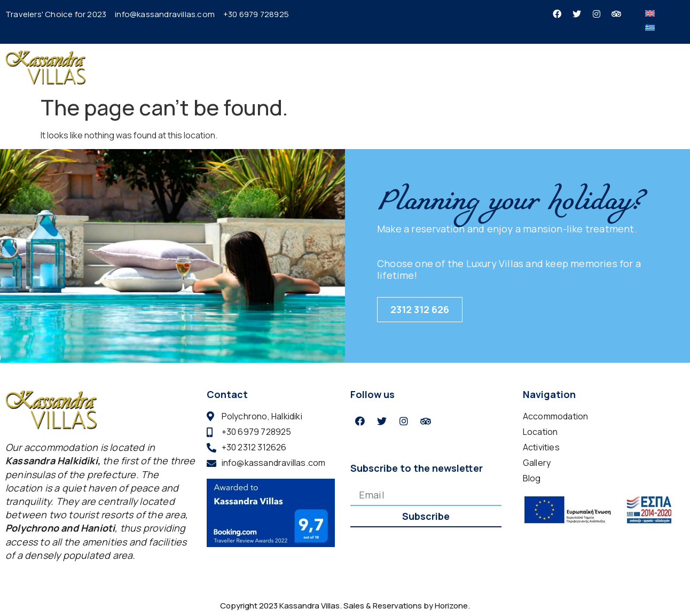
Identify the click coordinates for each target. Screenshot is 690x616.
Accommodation (364, 67)
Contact (586, 67)
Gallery (540, 67)
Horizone (451, 606)
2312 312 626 (420, 309)
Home (297, 67)
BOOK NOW (647, 67)
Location (438, 67)
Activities (491, 67)
